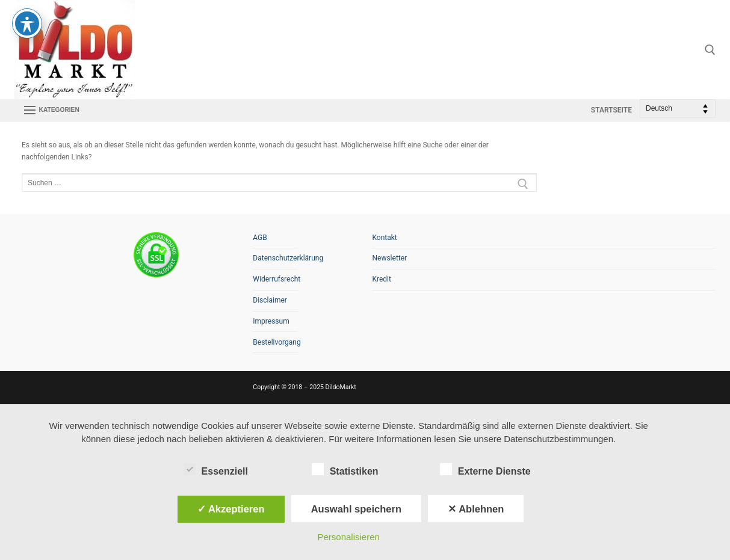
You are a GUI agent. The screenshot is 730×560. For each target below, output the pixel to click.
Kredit (381, 279)
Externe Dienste (485, 469)
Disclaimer (270, 300)
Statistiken (345, 469)
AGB (260, 238)
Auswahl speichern (356, 509)
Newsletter (389, 258)
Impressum (271, 321)
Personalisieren (348, 537)
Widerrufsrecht (275, 279)
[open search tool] (710, 50)
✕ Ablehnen (476, 509)
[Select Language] (678, 109)
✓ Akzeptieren (231, 509)
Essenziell (216, 469)
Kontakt (384, 238)
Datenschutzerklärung (275, 258)
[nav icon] (51, 110)
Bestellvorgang (275, 342)
